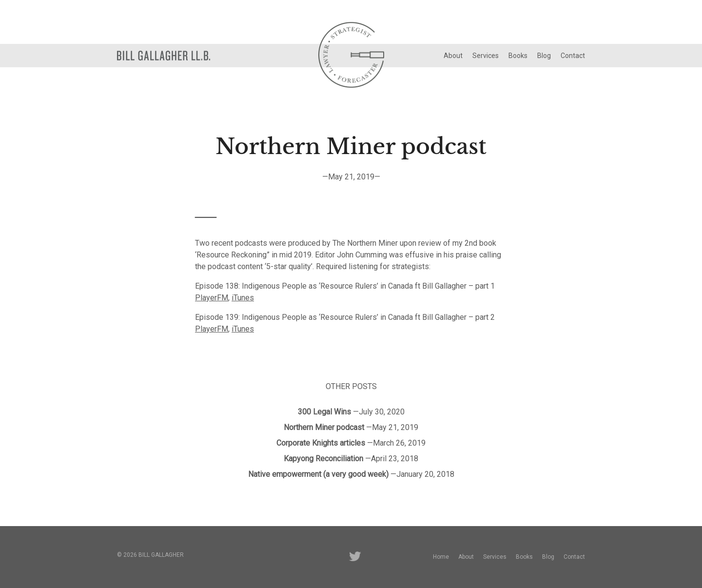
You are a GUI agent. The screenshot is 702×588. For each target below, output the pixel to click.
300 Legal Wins (324, 412)
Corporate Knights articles (321, 443)
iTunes (243, 298)
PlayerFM (212, 298)
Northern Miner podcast (324, 427)
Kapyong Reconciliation (323, 459)
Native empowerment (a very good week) (318, 474)
